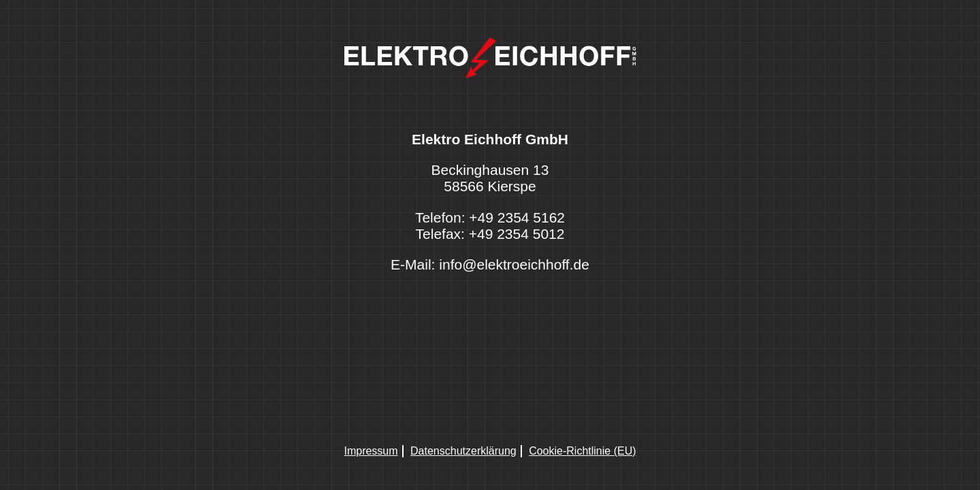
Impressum (371, 451)
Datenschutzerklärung (463, 451)
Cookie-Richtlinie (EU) (582, 451)
